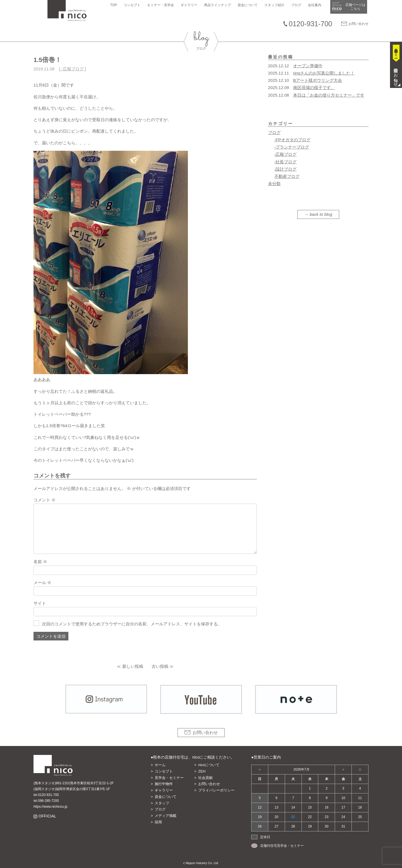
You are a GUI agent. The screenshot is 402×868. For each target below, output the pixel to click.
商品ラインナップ (219, 5)
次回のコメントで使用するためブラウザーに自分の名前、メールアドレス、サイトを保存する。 (132, 624)
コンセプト (133, 5)
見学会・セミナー (169, 778)
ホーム (160, 765)
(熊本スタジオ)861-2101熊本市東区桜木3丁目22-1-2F (74, 783)
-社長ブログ (286, 162)
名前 (40, 562)
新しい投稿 (133, 666)
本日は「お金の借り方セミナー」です (329, 95)
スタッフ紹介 (276, 5)
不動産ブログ (287, 176)
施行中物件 (164, 784)
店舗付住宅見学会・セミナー (282, 846)
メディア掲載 (166, 816)
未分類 (274, 184)
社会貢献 (205, 778)
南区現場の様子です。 (314, 88)
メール (42, 583)
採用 (158, 822)
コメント (45, 500)
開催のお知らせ (396, 75)
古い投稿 (160, 666)
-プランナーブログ (292, 147)
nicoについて (209, 765)
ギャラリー (190, 5)
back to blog (321, 214)
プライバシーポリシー (216, 790)
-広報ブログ (73, 69)
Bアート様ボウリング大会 (318, 80)
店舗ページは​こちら (357, 7)
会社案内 (316, 5)
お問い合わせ (358, 24)
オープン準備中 (308, 66)
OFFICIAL (47, 816)
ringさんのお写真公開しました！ (324, 73)
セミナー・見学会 (162, 5)
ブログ (298, 5)
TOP (115, 5)
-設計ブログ (286, 169)
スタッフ (162, 803)
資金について (249, 5)
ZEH (202, 771)
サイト (40, 603)
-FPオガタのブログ (292, 140)
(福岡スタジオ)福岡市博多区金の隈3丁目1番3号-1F (72, 789)
